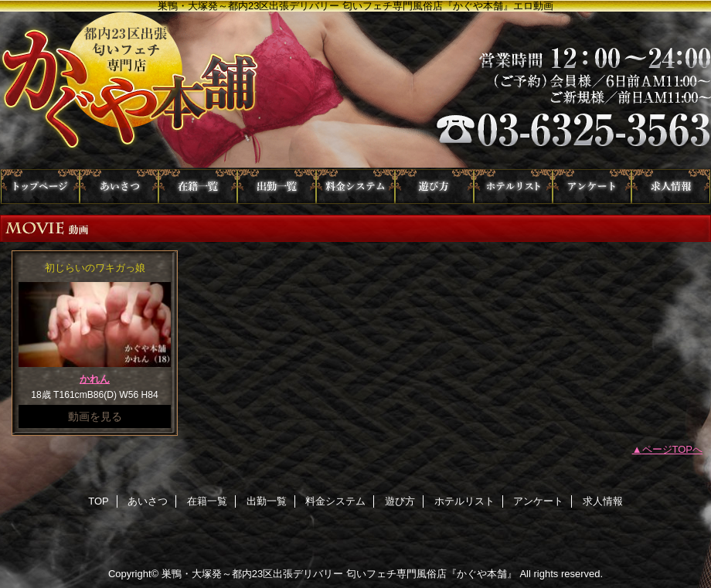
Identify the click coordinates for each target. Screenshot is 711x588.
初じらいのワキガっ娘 (95, 268)
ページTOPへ (673, 449)
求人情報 (671, 187)
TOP (40, 187)
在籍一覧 (198, 187)
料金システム (355, 187)
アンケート (592, 187)
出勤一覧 (277, 187)
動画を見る (95, 416)
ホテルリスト (513, 187)
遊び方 (434, 187)
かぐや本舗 (355, 90)
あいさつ (119, 187)
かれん (95, 379)
